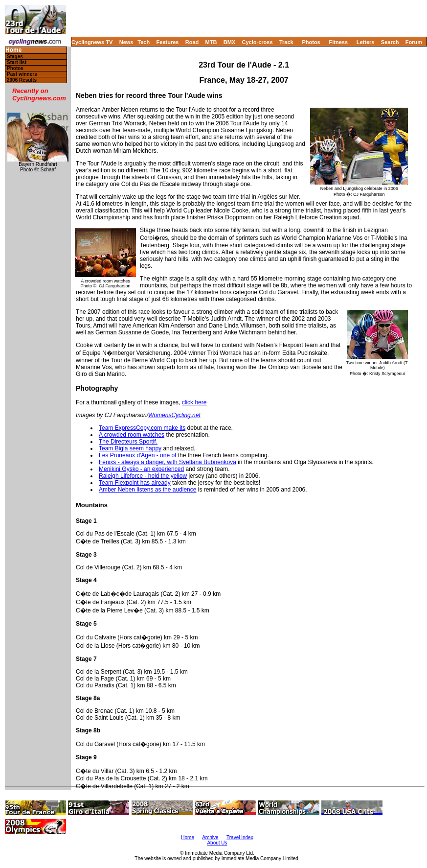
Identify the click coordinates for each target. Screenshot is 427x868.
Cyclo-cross (258, 42)
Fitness (338, 42)
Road (192, 42)
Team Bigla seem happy (130, 448)
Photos (311, 42)
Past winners (22, 74)
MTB (211, 42)
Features (168, 42)
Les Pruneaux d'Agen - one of (137, 455)
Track (286, 42)
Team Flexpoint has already (135, 483)
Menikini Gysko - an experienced (141, 469)
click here (194, 402)
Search (390, 42)
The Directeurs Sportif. (128, 442)
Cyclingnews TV (92, 42)
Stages (15, 57)
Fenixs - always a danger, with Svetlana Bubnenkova (168, 462)
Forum (414, 42)
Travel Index (240, 837)
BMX (229, 42)
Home (13, 50)
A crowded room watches (132, 435)
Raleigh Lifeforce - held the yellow (143, 476)
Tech (144, 42)
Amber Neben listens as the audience (147, 490)
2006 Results (22, 80)
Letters (366, 42)
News (126, 42)
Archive (210, 837)
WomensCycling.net (174, 415)
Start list (17, 62)
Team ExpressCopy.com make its (142, 428)
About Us (217, 843)
